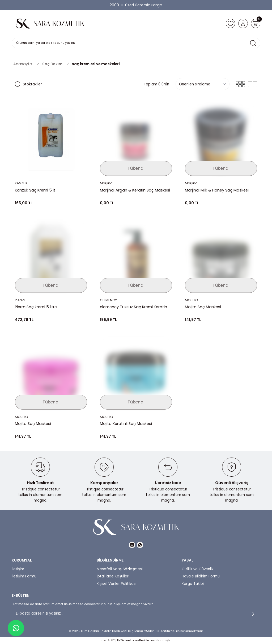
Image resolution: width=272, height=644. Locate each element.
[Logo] (50, 23)
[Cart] (255, 23)
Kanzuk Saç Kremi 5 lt (35, 190)
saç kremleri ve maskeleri (96, 64)
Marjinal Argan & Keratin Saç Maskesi (135, 190)
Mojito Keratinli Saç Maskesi (126, 424)
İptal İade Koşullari (113, 576)
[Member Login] (241, 23)
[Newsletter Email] (136, 614)
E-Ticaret (124, 640)
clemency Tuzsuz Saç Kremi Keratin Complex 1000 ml (133, 307)
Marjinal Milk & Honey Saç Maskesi (217, 190)
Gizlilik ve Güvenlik (198, 569)
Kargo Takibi (193, 584)
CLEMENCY (109, 300)
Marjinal (107, 183)
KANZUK (22, 183)
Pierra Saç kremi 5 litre (36, 307)
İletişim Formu (24, 576)
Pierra (20, 300)
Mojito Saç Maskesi (203, 307)
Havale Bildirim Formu (201, 576)
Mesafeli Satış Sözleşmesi (120, 569)
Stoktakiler (32, 84)
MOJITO (192, 300)
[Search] (136, 43)
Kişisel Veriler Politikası (116, 584)
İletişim (18, 569)
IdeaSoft (108, 640)
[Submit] (253, 614)
